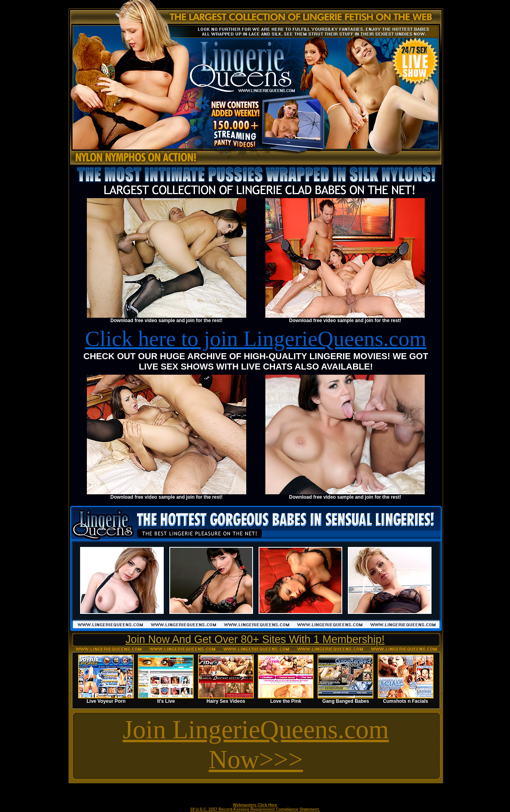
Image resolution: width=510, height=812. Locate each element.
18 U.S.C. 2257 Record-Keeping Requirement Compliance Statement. (255, 809)
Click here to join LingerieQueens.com (256, 339)
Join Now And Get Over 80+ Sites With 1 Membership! (255, 639)
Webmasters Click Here (255, 805)
